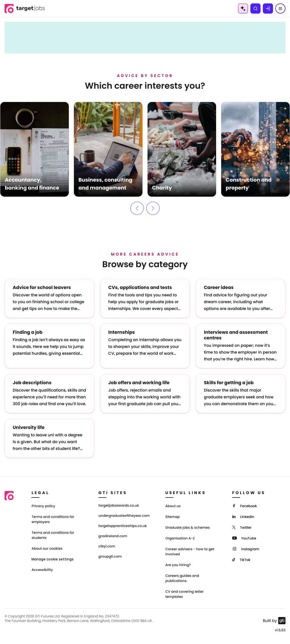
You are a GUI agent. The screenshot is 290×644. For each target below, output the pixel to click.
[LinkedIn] (243, 516)
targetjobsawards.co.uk (119, 506)
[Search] (255, 8)
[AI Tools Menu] (243, 8)
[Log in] (268, 8)
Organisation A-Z (180, 538)
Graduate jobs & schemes (188, 528)
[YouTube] (244, 538)
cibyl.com (107, 547)
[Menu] (280, 8)
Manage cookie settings (53, 559)
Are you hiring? (178, 565)
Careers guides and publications (182, 578)
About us (173, 506)
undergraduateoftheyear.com (124, 516)
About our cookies (47, 549)
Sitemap (173, 517)
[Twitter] (242, 527)
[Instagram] (246, 549)
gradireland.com (113, 536)
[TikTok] (241, 559)
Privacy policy (43, 506)
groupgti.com (110, 557)
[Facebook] (245, 506)
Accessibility (42, 570)
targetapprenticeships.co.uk (123, 526)
